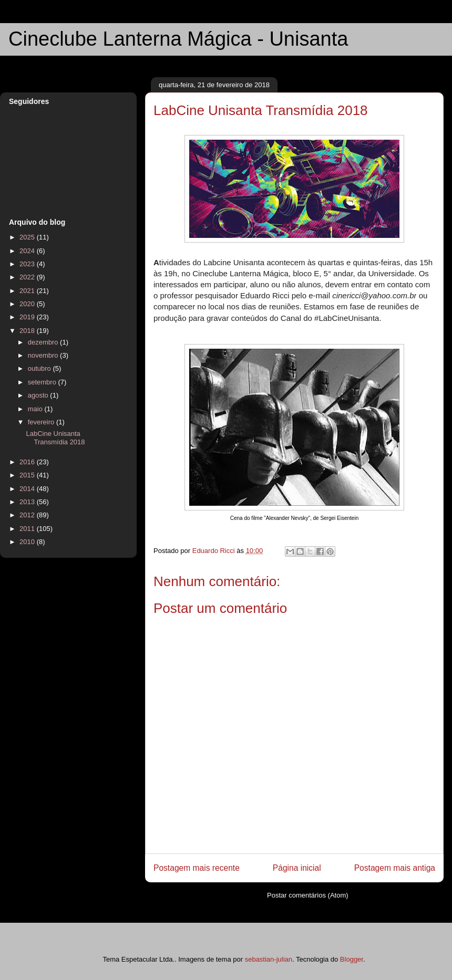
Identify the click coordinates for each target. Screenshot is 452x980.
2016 (28, 462)
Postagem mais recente (197, 868)
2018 (28, 331)
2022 (28, 277)
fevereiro (42, 422)
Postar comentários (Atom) (308, 895)
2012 (28, 515)
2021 (28, 291)
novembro (44, 355)
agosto (39, 395)
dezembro (44, 342)
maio (36, 409)
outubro (40, 368)
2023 (28, 264)
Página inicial (297, 868)
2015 (28, 475)
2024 (28, 251)
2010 (28, 542)
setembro (43, 382)
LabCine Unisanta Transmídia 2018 (55, 438)
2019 (28, 317)
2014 (28, 489)
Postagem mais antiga (395, 868)
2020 (28, 304)
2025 (28, 237)
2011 (28, 529)
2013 (28, 502)
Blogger (352, 959)
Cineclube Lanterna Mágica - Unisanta (178, 39)
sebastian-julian (269, 959)
